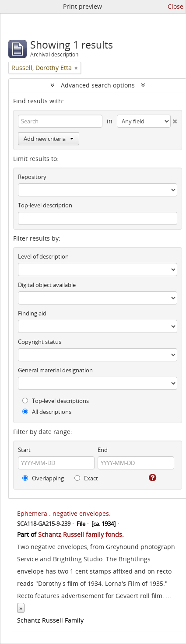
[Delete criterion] (174, 119)
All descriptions (47, 412)
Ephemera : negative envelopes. (64, 513)
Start (24, 450)
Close (175, 6)
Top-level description (45, 205)
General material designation (55, 370)
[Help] (152, 478)
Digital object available (47, 285)
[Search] (60, 121)
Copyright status (40, 342)
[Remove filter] (76, 68)
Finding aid (32, 313)
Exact (86, 478)
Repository (32, 177)
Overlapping (43, 478)
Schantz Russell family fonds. (81, 534)
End (103, 450)
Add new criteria (49, 139)
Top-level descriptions (56, 401)
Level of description (43, 256)
